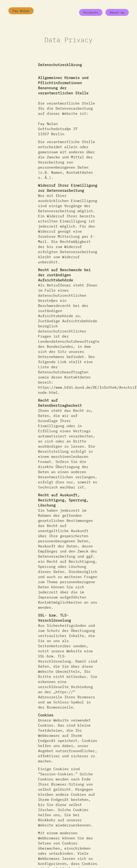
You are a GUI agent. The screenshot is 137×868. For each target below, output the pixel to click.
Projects (91, 12)
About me (117, 12)
